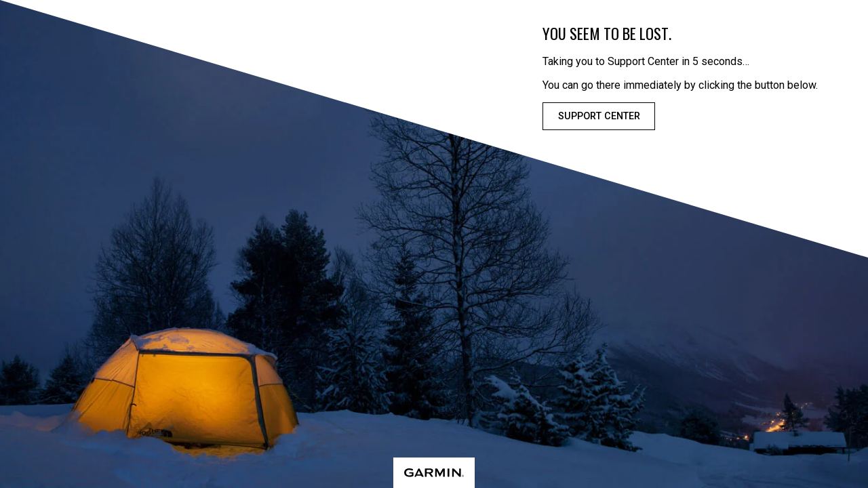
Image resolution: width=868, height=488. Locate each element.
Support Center (599, 116)
